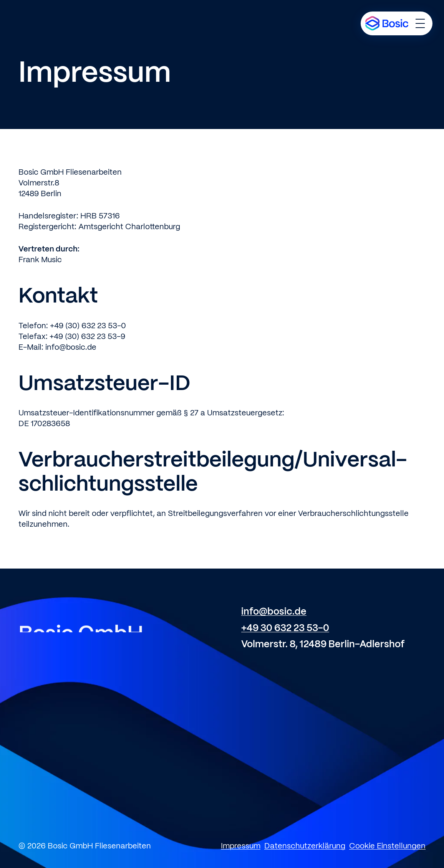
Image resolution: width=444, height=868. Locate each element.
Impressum (241, 846)
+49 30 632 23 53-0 (285, 628)
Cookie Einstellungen (387, 846)
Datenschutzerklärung (305, 846)
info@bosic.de (274, 612)
